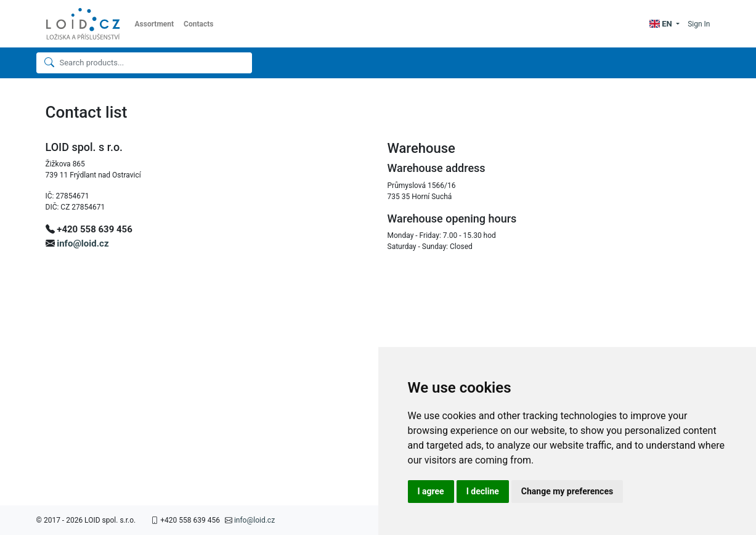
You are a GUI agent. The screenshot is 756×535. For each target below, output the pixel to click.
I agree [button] (431, 491)
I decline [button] (483, 491)
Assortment (155, 24)
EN (662, 24)
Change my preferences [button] (567, 491)
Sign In (699, 24)
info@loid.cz (83, 243)
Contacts (198, 24)
